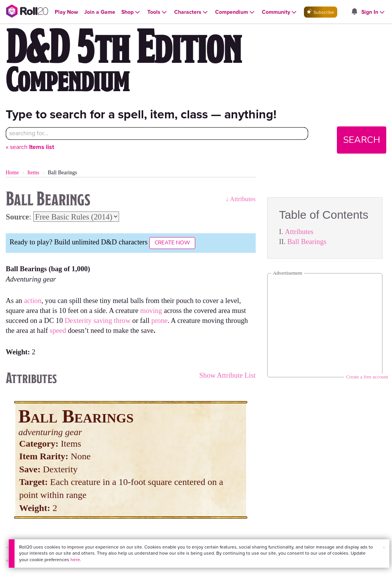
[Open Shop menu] (131, 12)
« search (30, 147)
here (75, 560)
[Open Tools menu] (158, 12)
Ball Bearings (307, 242)
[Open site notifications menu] (354, 12)
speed (59, 330)
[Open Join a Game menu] (100, 12)
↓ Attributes (241, 199)
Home (12, 173)
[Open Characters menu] (192, 12)
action (33, 301)
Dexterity (78, 320)
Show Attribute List (227, 375)
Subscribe (321, 12)
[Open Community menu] (280, 12)
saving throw (112, 320)
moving (152, 310)
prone (159, 320)
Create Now (172, 243)
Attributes (299, 232)
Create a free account (367, 377)
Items (33, 173)
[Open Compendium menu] (235, 12)
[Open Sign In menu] (374, 12)
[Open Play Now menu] (66, 12)
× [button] (384, 548)
